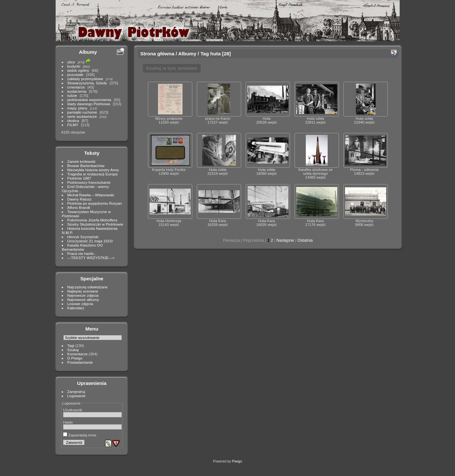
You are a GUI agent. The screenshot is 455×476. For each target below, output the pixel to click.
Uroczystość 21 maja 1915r (90, 241)
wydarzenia (77, 91)
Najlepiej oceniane (83, 291)
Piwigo (237, 461)
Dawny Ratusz (79, 199)
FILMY (73, 125)
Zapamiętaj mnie (80, 435)
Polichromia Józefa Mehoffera (92, 220)
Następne (285, 240)
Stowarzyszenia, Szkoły (87, 83)
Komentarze (77, 354)
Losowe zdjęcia (80, 304)
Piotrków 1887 (79, 178)
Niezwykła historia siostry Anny (93, 170)
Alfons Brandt (79, 207)
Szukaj (73, 350)
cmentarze (76, 87)
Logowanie (76, 396)
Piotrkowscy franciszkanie (89, 182)
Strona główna (157, 54)
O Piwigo (75, 358)
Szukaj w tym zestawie (172, 68)
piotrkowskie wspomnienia (89, 100)
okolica (73, 121)
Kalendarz (76, 308)
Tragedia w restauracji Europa (92, 174)
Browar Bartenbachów (86, 166)
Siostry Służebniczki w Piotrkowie (95, 224)
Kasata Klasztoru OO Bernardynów (82, 247)
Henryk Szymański (83, 237)
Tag (205, 54)
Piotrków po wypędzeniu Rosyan (95, 203)
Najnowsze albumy (83, 299)
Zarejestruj (76, 392)
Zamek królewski (81, 161)
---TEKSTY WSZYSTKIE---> (91, 258)
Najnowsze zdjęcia (83, 295)
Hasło (68, 422)
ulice (71, 62)
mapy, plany (77, 108)
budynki (74, 66)
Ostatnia (305, 240)
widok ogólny (78, 70)
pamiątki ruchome (82, 112)
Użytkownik (73, 410)
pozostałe (75, 75)
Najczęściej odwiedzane (87, 287)
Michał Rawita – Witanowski (91, 195)
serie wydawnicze (82, 116)
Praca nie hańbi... (82, 253)
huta (215, 54)
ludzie (72, 95)
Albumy (88, 52)
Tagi (71, 345)
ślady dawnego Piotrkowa (89, 104)
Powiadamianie (80, 362)
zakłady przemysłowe (85, 79)
